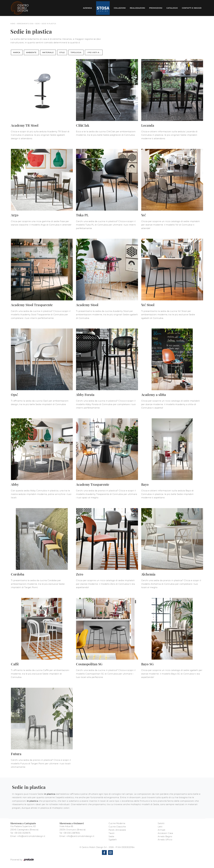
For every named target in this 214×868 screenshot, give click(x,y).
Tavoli (112, 833)
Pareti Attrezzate (117, 830)
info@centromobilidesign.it (31, 836)
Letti (160, 827)
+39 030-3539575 (22, 833)
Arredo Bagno (165, 836)
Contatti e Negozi (192, 8)
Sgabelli (113, 840)
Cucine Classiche (117, 827)
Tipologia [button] (76, 52)
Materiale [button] (48, 52)
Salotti (161, 823)
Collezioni (120, 8)
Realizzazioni (137, 8)
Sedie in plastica (49, 24)
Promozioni (156, 8)
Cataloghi (172, 8)
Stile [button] (62, 52)
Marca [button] (17, 52)
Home (13, 24)
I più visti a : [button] (94, 52)
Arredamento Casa (25, 24)
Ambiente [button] (31, 52)
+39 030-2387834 (72, 833)
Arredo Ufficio (165, 840)
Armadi (162, 830)
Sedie (38, 24)
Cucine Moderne (117, 823)
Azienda (87, 8)
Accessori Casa (165, 833)
